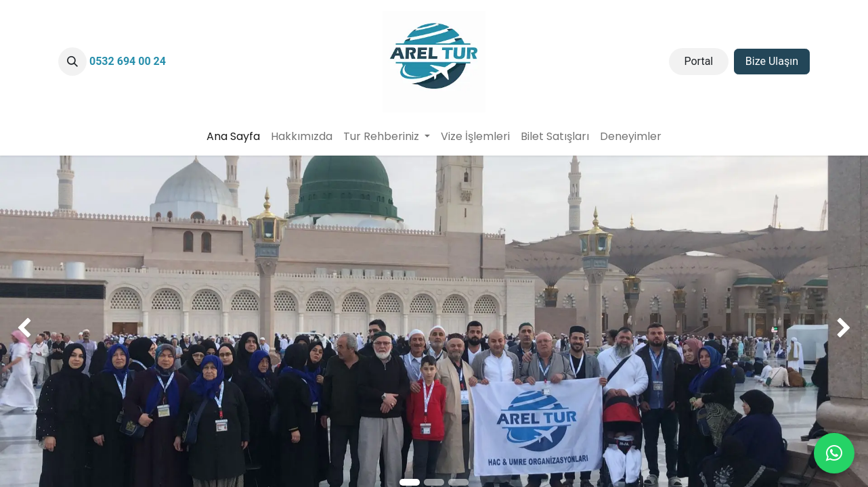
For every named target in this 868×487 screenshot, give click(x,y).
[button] (72, 62)
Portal (698, 61)
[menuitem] (233, 137)
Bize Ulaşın (772, 61)
